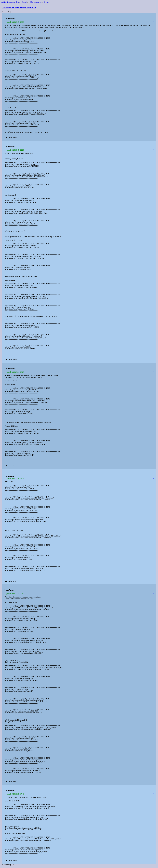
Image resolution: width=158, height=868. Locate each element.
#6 (154, 794)
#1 (154, 22)
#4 (154, 478)
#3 (154, 372)
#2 (154, 150)
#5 (154, 594)
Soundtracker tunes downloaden (19, 8)
